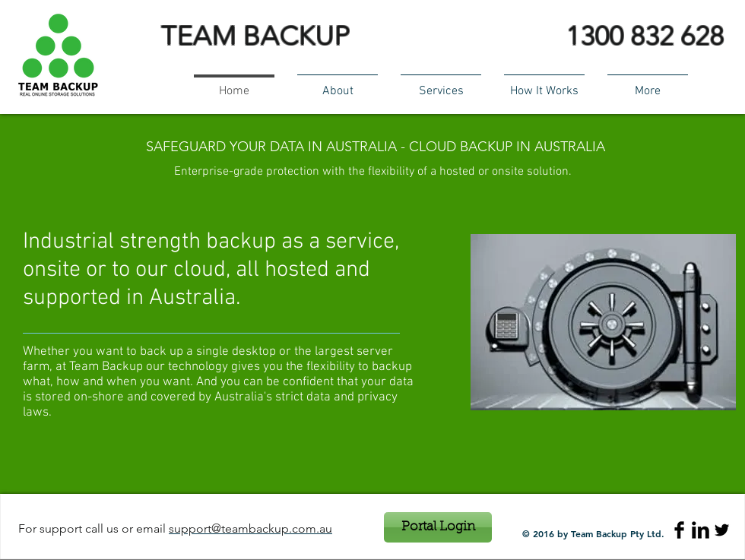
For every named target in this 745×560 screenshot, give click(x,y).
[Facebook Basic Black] (679, 530)
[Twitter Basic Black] (722, 530)
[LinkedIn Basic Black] (701, 530)
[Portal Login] (438, 527)
